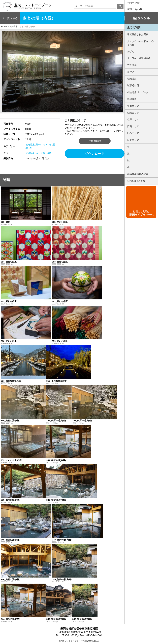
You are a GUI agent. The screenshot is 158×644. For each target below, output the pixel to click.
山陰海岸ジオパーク (138, 92)
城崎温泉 (30, 145)
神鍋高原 (132, 99)
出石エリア (133, 133)
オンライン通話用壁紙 (139, 58)
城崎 (49, 153)
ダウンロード (95, 154)
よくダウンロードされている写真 (141, 43)
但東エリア (133, 140)
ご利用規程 (95, 141)
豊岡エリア (133, 106)
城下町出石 (133, 85)
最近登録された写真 (138, 34)
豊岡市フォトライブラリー (71, 641)
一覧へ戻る (11, 18)
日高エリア (133, 126)
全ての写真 (134, 27)
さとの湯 (41, 153)
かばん (131, 51)
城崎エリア (42, 145)
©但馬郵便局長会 (136, 181)
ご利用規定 (133, 3)
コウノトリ (133, 72)
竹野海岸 (132, 65)
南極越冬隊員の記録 (138, 174)
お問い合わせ (134, 9)
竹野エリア (133, 120)
